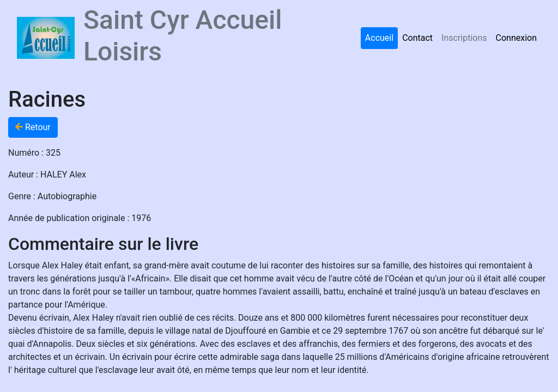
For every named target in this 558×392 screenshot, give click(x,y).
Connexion (516, 38)
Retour (33, 127)
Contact (417, 38)
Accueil (379, 38)
